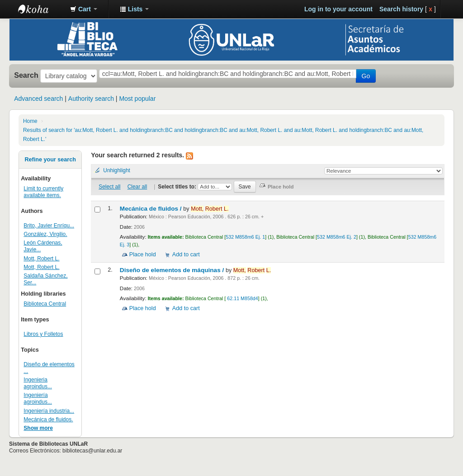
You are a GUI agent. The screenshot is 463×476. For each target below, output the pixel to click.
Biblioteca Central (45, 304)
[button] (84, 9)
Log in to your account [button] (338, 9)
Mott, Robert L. (41, 259)
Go (366, 76)
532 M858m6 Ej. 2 (337, 237)
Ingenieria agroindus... (38, 383)
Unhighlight (117, 170)
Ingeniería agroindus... (38, 398)
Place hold (143, 254)
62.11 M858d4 (242, 298)
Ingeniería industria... (49, 411)
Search (26, 75)
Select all (109, 187)
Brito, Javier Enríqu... (49, 226)
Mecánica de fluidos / (152, 209)
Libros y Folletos (43, 334)
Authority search (91, 99)
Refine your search (50, 160)
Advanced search (38, 99)
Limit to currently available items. (43, 192)
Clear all (137, 187)
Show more (38, 428)
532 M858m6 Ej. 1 (245, 237)
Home (30, 121)
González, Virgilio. (45, 234)
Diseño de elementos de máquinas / (173, 270)
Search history (401, 9)
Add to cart (186, 254)
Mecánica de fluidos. (48, 419)
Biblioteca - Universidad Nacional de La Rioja (41, 9)
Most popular (137, 99)
